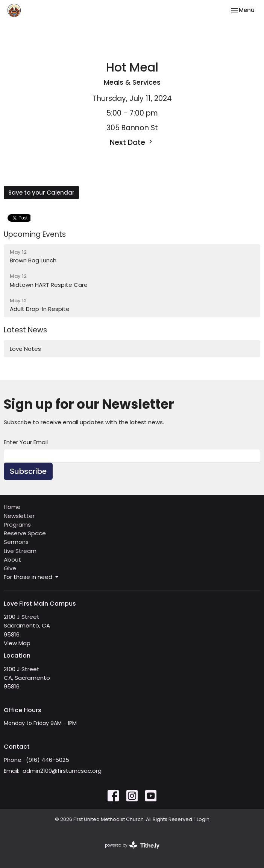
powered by (132, 845)
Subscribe (28, 471)
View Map (17, 643)
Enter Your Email (26, 442)
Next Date (132, 142)
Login (203, 819)
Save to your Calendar (41, 193)
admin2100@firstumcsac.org (62, 771)
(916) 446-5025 (48, 760)
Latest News (25, 330)
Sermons (16, 542)
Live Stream (20, 551)
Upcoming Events (35, 234)
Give (10, 568)
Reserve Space (25, 533)
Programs (17, 525)
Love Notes (25, 349)
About (12, 560)
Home (12, 507)
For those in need (32, 577)
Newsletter (19, 516)
